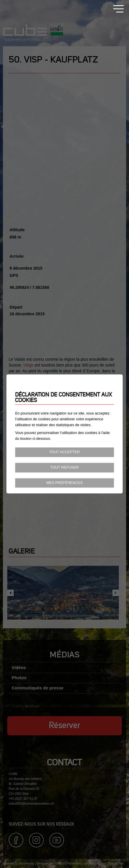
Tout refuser (64, 467)
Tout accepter (64, 452)
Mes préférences (64, 483)
